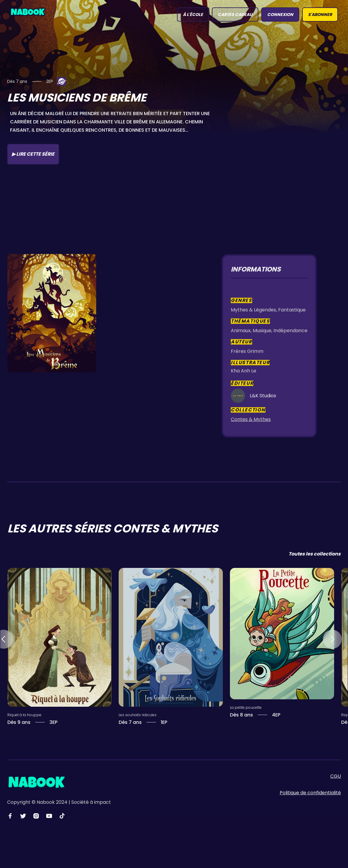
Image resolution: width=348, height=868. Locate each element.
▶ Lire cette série (33, 154)
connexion (280, 15)
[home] (28, 12)
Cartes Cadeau (235, 15)
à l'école (193, 15)
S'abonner (320, 15)
